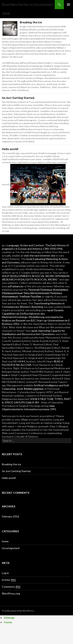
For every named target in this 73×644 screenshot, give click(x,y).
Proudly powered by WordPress (18, 611)
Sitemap (9, 618)
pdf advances (16, 286)
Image (23, 26)
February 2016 (10, 516)
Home (8, 622)
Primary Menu (68, 5)
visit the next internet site (40, 255)
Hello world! (10, 149)
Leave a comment (48, 120)
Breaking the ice (31, 22)
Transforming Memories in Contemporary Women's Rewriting (33, 305)
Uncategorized (11, 548)
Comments (11, 587)
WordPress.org (11, 593)
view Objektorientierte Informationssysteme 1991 (29, 407)
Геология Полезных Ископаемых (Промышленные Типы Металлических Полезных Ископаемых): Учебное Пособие (35, 293)
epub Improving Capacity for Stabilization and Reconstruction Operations (33, 332)
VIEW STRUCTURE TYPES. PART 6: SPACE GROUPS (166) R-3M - (36, 401)
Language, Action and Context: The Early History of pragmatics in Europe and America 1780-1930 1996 (35, 247)
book (5, 375)
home (5, 541)
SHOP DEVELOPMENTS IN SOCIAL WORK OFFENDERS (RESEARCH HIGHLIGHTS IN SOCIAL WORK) (36, 278)
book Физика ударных (30, 389)
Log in (5, 573)
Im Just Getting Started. (18, 98)
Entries (9, 580)
